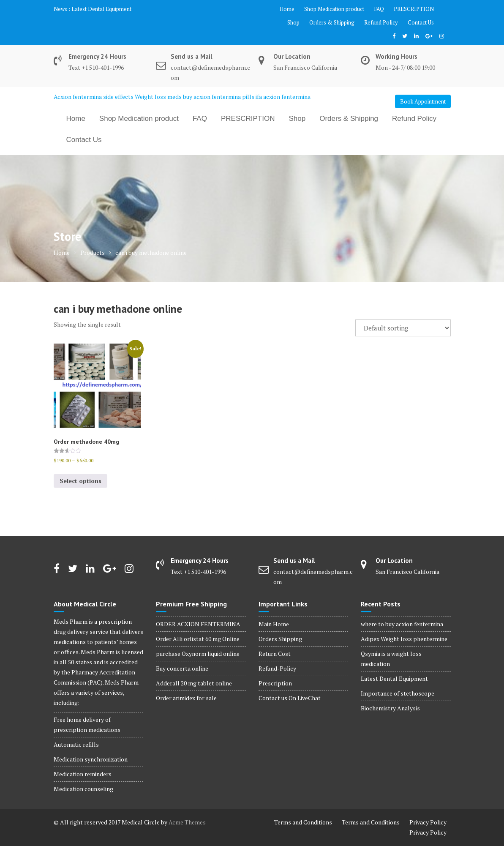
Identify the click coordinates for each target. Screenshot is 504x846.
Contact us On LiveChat (290, 698)
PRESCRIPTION (414, 9)
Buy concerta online (182, 668)
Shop (293, 22)
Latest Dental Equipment (101, 9)
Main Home (274, 624)
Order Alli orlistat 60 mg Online (198, 639)
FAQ (379, 9)
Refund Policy (381, 22)
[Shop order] (403, 328)
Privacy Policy (428, 822)
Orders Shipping (280, 639)
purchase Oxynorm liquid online (198, 654)
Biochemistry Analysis (390, 708)
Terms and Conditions (303, 822)
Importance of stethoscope (398, 693)
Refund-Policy (277, 668)
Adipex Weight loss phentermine (404, 639)
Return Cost (275, 654)
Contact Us (421, 22)
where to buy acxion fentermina (402, 624)
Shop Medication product (334, 9)
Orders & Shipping (332, 22)
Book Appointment (423, 101)
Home (287, 9)
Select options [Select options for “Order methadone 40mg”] (80, 481)
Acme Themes (187, 822)
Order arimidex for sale (186, 698)
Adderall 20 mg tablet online (194, 683)
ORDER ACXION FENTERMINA (198, 624)
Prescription (275, 683)
